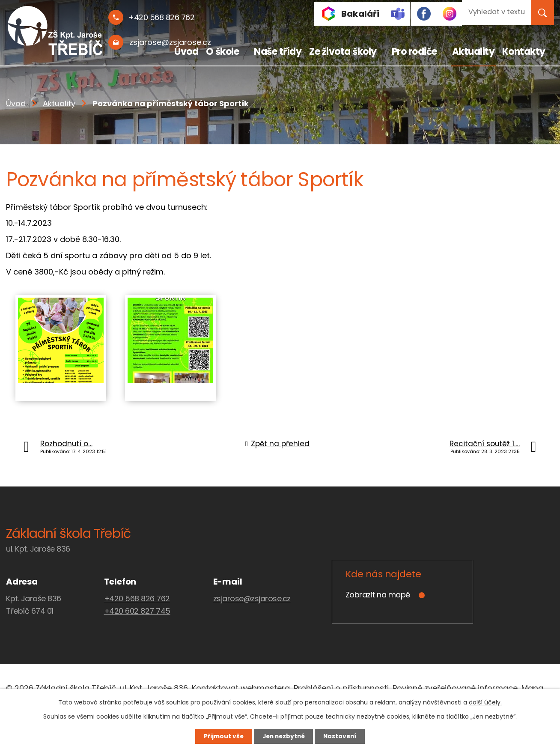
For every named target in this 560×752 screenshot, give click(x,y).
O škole (223, 52)
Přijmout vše (221, 736)
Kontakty (524, 52)
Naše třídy (278, 52)
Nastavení (343, 736)
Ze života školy (343, 52)
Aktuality (474, 52)
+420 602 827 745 (137, 611)
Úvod (186, 52)
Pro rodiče (414, 52)
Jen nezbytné (283, 736)
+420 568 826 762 (137, 598)
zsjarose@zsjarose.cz (252, 598)
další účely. (485, 702)
